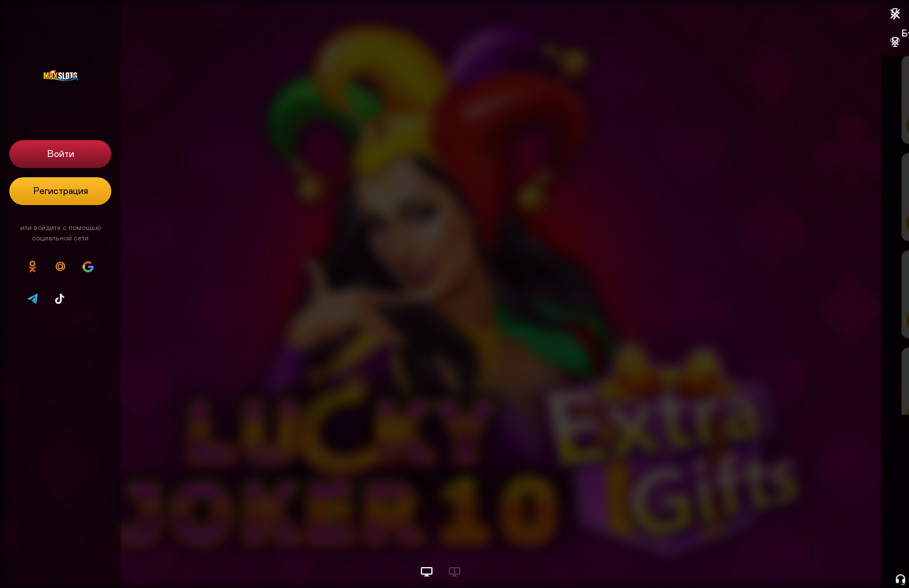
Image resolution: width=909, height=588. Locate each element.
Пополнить (821, 125)
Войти (61, 154)
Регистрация (61, 191)
